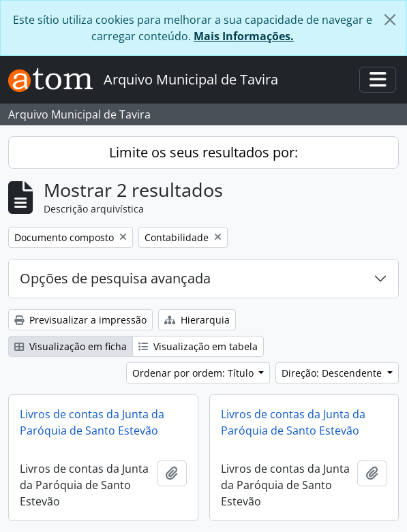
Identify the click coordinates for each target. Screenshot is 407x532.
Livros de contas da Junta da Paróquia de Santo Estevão (92, 422)
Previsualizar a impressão (80, 320)
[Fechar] (390, 20)
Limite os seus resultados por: (203, 152)
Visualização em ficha (71, 346)
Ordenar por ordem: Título (194, 373)
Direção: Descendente (333, 373)
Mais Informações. (244, 36)
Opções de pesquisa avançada (115, 278)
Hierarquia (197, 320)
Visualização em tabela (198, 346)
